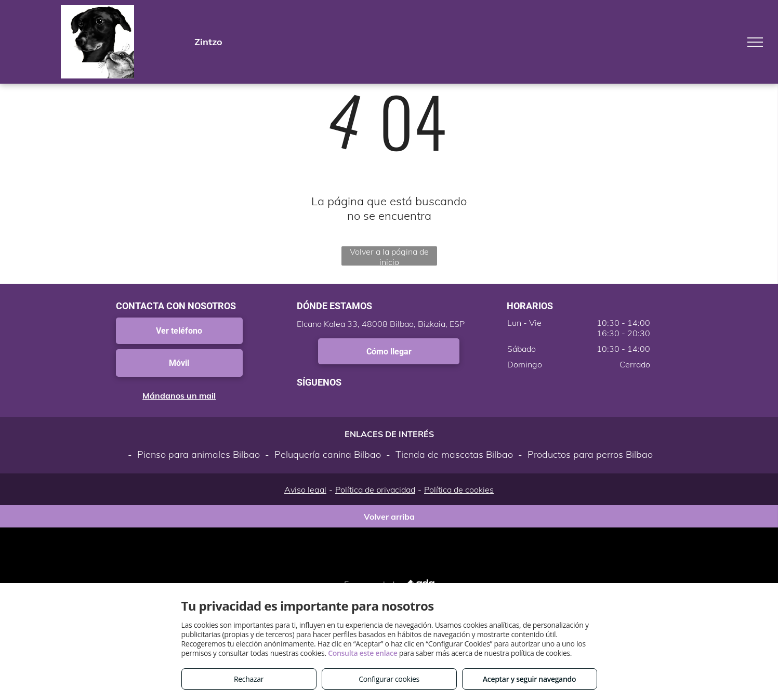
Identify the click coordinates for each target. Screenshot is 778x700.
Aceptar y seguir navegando (529, 679)
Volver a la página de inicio (389, 256)
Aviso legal (305, 490)
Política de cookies (459, 490)
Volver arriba (389, 517)
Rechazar (249, 679)
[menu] (755, 42)
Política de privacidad (375, 490)
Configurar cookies (389, 679)
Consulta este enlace (362, 653)
